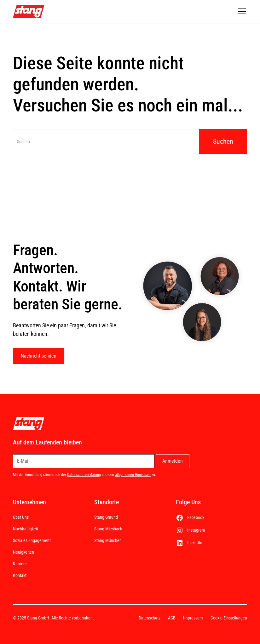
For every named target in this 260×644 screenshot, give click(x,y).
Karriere (20, 564)
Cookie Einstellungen (229, 618)
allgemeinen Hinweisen (133, 475)
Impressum (193, 618)
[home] (29, 11)
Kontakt (20, 575)
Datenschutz (150, 618)
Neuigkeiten (23, 552)
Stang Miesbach (108, 529)
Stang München (108, 540)
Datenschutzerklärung (84, 475)
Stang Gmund (106, 517)
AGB (172, 618)
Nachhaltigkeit (26, 529)
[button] (241, 11)
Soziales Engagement (32, 540)
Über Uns (21, 517)
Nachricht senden (39, 356)
